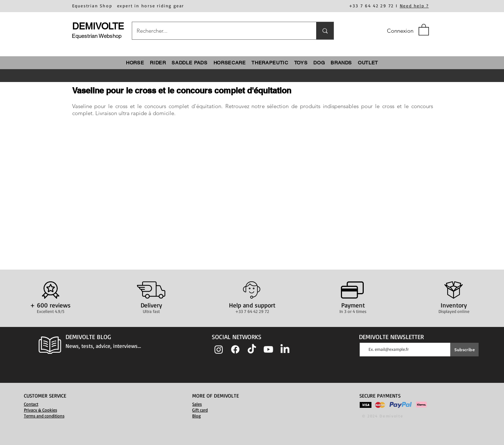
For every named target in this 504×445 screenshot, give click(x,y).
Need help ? (414, 6)
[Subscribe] (464, 350)
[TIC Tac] (252, 349)
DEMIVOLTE (98, 26)
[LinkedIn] (285, 349)
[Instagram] (219, 349)
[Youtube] (268, 349)
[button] (424, 29)
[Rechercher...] (219, 31)
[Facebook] (235, 349)
